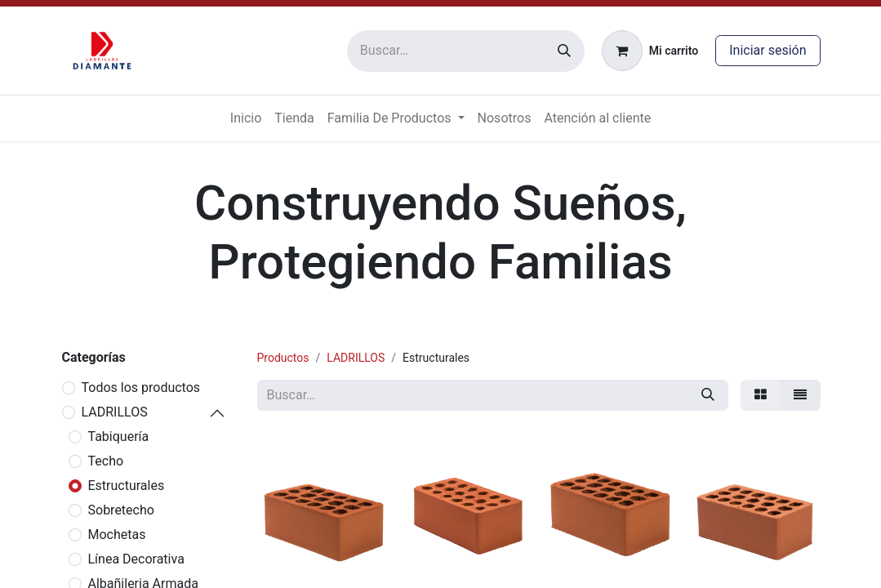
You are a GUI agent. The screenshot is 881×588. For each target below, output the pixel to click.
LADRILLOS (115, 412)
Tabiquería (119, 437)
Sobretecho (121, 510)
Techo (106, 461)
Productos (283, 358)
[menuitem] (246, 118)
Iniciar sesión (768, 50)
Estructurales (127, 486)
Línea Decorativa (136, 559)
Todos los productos (141, 388)
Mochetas (117, 535)
